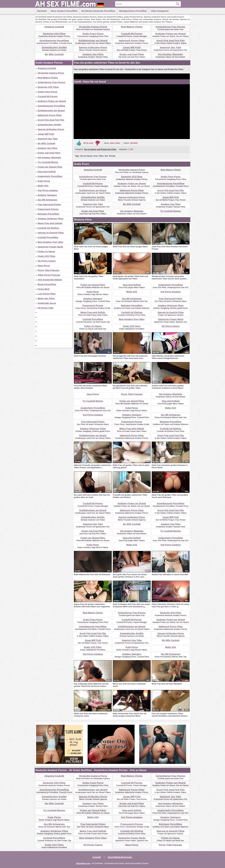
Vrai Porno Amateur (48, 190)
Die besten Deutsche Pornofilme (98, 11)
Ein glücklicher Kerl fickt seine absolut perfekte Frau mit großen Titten (130, 387)
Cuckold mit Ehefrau (48, 228)
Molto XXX (43, 186)
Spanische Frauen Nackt (50, 247)
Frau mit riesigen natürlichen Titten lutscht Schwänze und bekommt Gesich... (170, 715)
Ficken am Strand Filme (50, 167)
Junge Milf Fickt (132, 47)
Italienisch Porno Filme (132, 40)
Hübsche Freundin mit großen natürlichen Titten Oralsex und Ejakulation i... (93, 466)
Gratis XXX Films (46, 256)
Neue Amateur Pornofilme (64, 11)
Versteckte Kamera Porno (93, 27)
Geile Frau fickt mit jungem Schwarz (90, 356)
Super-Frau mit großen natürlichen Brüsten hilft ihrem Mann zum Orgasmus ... (92, 607)
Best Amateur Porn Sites (50, 242)
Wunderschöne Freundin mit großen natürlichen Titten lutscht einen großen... (170, 278)
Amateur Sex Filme (93, 54)
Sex (106, 156)
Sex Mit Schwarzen (47, 200)
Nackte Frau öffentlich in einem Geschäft (170, 575)
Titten (101, 156)
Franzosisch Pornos (48, 209)
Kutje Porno (44, 181)
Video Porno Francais (49, 275)
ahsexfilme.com (83, 863)
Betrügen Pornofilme (48, 214)
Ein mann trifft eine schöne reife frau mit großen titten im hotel (92, 496)
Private (112, 156)
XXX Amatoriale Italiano (50, 280)
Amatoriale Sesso (47, 303)
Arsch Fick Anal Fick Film (170, 40)
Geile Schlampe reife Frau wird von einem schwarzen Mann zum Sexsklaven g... (131, 605)
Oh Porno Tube (45, 308)
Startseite (42, 11)
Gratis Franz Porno (93, 34)
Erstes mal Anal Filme (132, 54)
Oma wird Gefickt (47, 172)
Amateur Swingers (47, 195)
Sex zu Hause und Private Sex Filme (100, 149)
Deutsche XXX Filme (54, 34)
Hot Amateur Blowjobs (170, 54)
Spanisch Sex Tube (170, 47)
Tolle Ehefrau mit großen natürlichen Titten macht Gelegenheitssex (168, 357)
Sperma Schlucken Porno (93, 47)
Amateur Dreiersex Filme (51, 219)
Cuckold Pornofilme (48, 237)
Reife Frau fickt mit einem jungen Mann (130, 247)
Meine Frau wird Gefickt (50, 223)
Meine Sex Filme (46, 298)
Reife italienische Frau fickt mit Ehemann (92, 575)
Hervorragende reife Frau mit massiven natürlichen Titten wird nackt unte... (130, 357)
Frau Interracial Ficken (49, 205)
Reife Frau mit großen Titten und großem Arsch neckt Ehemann (170, 496)
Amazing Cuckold (54, 27)
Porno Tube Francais (48, 270)
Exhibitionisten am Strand (93, 40)
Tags (77, 156)
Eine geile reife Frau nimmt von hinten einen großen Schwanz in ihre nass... (130, 576)
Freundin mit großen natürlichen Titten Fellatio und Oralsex (130, 496)
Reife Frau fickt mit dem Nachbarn (167, 684)
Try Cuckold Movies (48, 162)
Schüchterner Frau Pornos (170, 27)
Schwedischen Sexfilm (54, 47)
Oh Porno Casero (47, 261)
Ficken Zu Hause (46, 251)
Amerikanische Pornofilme (54, 40)
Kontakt (97, 857)
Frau (95, 156)
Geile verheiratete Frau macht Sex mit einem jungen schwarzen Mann (130, 715)
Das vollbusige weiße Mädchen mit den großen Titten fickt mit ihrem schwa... (91, 685)
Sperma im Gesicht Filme (51, 233)
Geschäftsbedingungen (120, 857)
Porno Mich (44, 289)
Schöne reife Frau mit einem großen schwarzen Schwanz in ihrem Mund (168, 387)
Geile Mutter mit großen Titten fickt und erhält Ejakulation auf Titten (130, 278)
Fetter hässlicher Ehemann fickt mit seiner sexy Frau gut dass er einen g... (171, 605)
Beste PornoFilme (47, 284)
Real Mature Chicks (132, 27)
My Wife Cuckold (54, 54)
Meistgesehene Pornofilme (133, 11)
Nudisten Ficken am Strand (170, 34)
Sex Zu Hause (86, 156)
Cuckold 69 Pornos (132, 34)
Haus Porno (44, 266)
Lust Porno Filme (47, 294)
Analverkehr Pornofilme (50, 176)
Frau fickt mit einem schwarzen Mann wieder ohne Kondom (91, 387)
